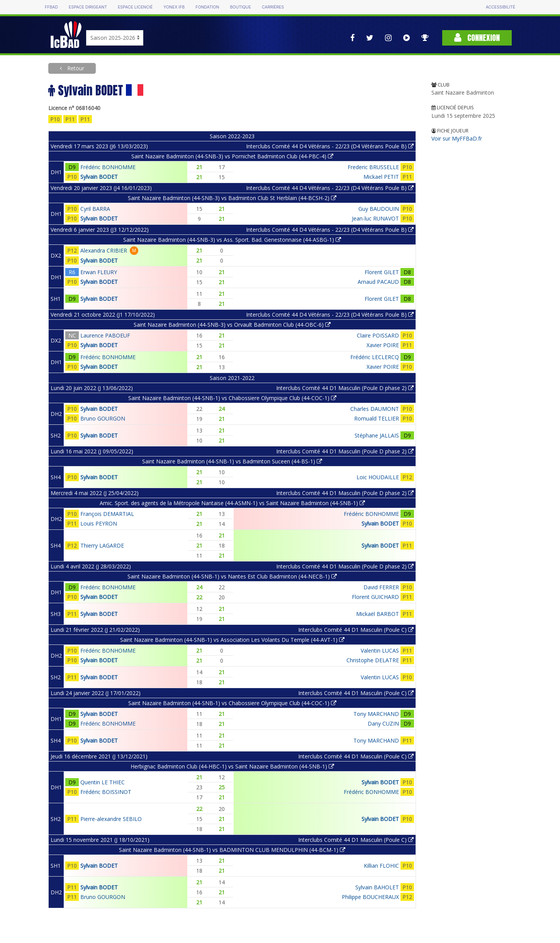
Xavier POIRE (383, 345)
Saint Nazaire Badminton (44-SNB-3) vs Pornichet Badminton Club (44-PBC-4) (232, 156)
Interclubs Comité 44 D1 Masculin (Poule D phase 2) (345, 388)
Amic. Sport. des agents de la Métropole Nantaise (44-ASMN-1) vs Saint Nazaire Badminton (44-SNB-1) (232, 503)
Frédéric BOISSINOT (106, 792)
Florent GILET (382, 272)
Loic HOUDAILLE (378, 477)
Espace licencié (135, 7)
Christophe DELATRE (373, 660)
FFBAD (51, 7)
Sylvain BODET (99, 177)
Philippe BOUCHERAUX (370, 897)
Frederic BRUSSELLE (373, 167)
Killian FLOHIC (381, 866)
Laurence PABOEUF (105, 335)
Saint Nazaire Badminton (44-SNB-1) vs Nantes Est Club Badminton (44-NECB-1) (232, 576)
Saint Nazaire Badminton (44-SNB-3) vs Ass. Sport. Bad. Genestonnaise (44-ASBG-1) (232, 240)
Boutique (240, 7)
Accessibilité (501, 7)
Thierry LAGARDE (102, 545)
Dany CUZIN (383, 723)
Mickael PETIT (381, 177)
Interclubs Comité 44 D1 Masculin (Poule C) (356, 630)
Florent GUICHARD (375, 597)
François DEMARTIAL (107, 514)
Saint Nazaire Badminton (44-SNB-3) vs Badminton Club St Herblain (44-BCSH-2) (232, 198)
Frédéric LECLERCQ (375, 357)
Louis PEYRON (99, 523)
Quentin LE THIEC (103, 782)
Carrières (273, 7)
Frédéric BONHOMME (108, 167)
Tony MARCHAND (376, 714)
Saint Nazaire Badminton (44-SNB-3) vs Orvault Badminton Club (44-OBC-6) (232, 325)
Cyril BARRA (95, 209)
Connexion (477, 38)
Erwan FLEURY (99, 272)
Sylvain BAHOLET (377, 887)
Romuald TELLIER (377, 418)
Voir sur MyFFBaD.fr (457, 138)
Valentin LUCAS (380, 650)
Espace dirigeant (88, 7)
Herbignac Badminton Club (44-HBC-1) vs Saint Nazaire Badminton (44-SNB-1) (232, 766)
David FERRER (381, 587)
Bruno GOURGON (103, 418)
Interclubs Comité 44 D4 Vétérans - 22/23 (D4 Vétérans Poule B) (330, 146)
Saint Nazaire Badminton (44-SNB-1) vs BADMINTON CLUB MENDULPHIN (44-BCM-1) (232, 850)
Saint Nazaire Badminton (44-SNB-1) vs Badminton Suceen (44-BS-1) (232, 461)
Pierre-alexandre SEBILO (111, 819)
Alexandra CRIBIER (104, 250)
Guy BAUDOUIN (379, 209)
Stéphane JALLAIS (377, 435)
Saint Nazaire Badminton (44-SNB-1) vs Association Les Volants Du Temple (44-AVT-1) (232, 640)
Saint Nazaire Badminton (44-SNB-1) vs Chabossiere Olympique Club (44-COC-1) (232, 398)
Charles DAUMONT (375, 409)
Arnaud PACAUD (378, 282)
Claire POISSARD (378, 335)
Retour (75, 68)
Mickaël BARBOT (378, 614)
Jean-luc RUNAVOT (375, 218)
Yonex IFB (174, 7)
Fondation (207, 7)
